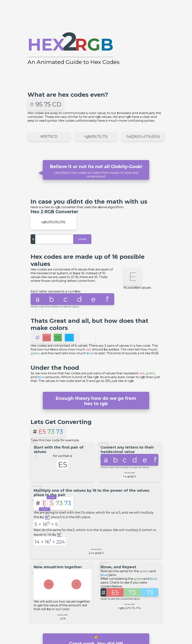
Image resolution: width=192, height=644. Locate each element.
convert (82, 239)
